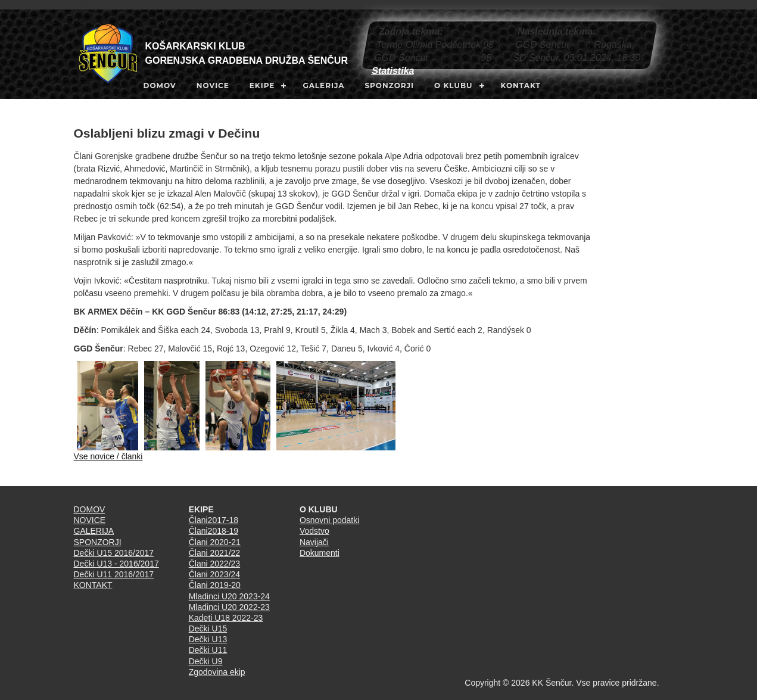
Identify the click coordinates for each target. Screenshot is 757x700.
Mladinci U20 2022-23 (229, 607)
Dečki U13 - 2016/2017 (116, 564)
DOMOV (160, 85)
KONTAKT (521, 85)
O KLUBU (454, 85)
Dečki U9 (206, 661)
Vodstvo (314, 531)
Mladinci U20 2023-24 (229, 596)
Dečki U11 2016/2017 (114, 574)
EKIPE (262, 85)
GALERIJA (323, 85)
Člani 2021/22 (214, 553)
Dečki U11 (208, 650)
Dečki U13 (208, 639)
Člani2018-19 (214, 531)
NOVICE (213, 85)
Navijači (314, 542)
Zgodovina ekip (217, 672)
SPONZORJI (389, 85)
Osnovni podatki (329, 520)
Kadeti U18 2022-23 (226, 618)
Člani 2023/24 (214, 574)
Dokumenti (320, 553)
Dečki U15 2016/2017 (114, 553)
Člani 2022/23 (214, 564)
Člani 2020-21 (215, 542)
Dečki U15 (208, 629)
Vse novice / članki (108, 456)
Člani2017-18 (214, 520)
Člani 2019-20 (215, 585)
